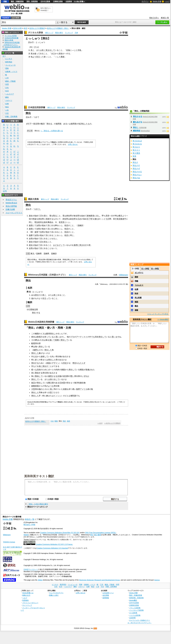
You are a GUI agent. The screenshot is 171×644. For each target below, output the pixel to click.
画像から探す (54, 595)
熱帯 (78, 389)
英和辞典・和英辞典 (136, 598)
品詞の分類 (17, 28)
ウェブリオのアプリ (56, 593)
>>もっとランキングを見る (158, 314)
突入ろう (136, 150)
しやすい (57, 334)
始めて (37, 216)
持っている (49, 337)
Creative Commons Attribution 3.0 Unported (52, 548)
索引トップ (49, 33)
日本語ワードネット (31, 569)
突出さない (137, 175)
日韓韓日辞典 (58, 1)
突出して (102, 337)
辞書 (5, 1)
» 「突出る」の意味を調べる (52, 131)
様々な (34, 370)
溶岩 (61, 54)
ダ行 (28, 124)
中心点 (34, 356)
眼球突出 (50, 334)
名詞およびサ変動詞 (37, 28)
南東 (57, 340)
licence (157, 580)
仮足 (33, 383)
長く (44, 50)
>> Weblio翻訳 (163, 319)
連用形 (59, 124)
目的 (39, 370)
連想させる (53, 376)
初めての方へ (154, 18)
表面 (48, 363)
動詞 (43, 124)
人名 (7, 110)
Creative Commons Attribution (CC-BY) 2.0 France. (54, 544)
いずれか (85, 376)
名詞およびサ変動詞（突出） (58, 28)
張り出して (55, 379)
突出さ (135, 162)
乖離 (136, 281)
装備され (89, 370)
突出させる (138, 116)
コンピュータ (10, 65)
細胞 (33, 386)
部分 (37, 295)
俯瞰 (136, 310)
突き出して (50, 50)
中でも (92, 337)
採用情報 (106, 598)
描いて (52, 340)
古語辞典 (69, 1)
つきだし (37, 209)
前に (41, 366)
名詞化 (81, 124)
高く (32, 50)
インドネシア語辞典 (136, 610)
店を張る (44, 242)
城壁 (35, 350)
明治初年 (38, 222)
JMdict (40, 580)
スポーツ (9, 100)
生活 (7, 91)
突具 (134, 156)
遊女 (31, 216)
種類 (37, 334)
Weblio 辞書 (157, 1)
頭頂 (65, 376)
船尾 (33, 343)
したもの (88, 124)
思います (59, 337)
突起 (64, 421)
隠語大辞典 (33, 199)
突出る (49, 124)
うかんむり (139, 285)
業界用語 (9, 62)
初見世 (62, 222)
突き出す (83, 245)
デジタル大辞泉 (36, 33)
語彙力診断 (10, 209)
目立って (46, 298)
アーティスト (82, 337)
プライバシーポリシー (30, 603)
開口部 (51, 383)
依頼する (49, 219)
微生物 (83, 383)
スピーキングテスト (14, 213)
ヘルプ (167, 1)
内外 (57, 370)
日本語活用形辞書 (37, 107)
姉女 (68, 216)
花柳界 (39, 254)
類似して (39, 376)
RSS (95, 628)
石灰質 (62, 383)
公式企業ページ (108, 593)
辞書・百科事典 (11, 117)
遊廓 (31, 235)
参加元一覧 (165, 18)
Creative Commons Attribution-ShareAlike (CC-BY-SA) (60, 533)
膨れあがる (138, 122)
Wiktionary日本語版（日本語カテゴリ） (47, 275)
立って (41, 57)
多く (37, 360)
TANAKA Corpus (9, 542)
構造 (82, 370)
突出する (35, 363)
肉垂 (65, 389)
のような (50, 386)
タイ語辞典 (133, 613)
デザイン (56, 363)
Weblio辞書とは (28, 593)
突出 (92, 535)
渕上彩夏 (138, 298)
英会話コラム (11, 200)
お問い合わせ (73, 144)
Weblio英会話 (11, 203)
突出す (45, 366)
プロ (72, 337)
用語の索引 (59, 33)
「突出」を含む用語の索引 (38, 504)
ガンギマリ (139, 273)
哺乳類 (73, 396)
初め (44, 225)
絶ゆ (51, 222)
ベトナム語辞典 (135, 615)
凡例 (76, 33)
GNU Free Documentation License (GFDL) (101, 533)
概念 (136, 306)
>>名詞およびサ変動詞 (112, 423)
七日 (107, 219)
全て (4, 56)
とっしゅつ (37, 292)
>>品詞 (100, 423)
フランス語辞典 (135, 608)
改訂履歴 (98, 535)
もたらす (82, 363)
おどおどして (59, 245)
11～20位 (145, 269)
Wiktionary (124, 275)
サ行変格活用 (32, 309)
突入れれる (137, 144)
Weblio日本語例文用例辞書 (41, 322)
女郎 (77, 216)
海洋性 (77, 383)
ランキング (69, 33)
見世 (107, 216)
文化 (7, 88)
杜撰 (136, 289)
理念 (74, 363)
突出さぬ (136, 178)
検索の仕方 (26, 595)
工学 (7, 78)
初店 (66, 225)
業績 (63, 57)
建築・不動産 (10, 81)
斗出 (52, 421)
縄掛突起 (137, 131)
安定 (65, 363)
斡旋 (34, 219)
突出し (136, 127)
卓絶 (68, 421)
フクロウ (56, 392)
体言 (26, 28)
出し (98, 216)
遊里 (31, 225)
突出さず (136, 169)
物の (41, 389)
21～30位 (155, 269)
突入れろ (136, 147)
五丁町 (90, 219)
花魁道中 (122, 219)
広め (79, 219)
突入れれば (137, 141)
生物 (59, 376)
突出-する (36, 313)
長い (52, 389)
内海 (68, 50)
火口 (53, 54)
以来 (44, 222)
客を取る (53, 216)
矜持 (136, 293)
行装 (117, 219)
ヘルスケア (10, 94)
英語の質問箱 (11, 206)
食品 (7, 107)
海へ (37, 347)
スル (36, 47)
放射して (44, 356)
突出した (48, 350)
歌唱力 (40, 337)
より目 (35, 57)
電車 (7, 68)
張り (46, 216)
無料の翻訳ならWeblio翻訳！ (45, 9)
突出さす (136, 165)
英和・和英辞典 (32, 1)
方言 (7, 113)
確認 (136, 302)
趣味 (7, 97)
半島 (79, 50)
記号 (5, 191)
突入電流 (136, 153)
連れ (96, 219)
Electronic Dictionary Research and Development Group (99, 580)
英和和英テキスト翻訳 (39, 476)
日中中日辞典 (45, 1)
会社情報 (106, 595)
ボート (51, 370)
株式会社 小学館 (29, 525)
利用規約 (26, 600)
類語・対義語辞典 (17, 1)
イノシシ (57, 396)
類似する (39, 373)
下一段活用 (34, 124)
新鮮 (136, 277)
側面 (63, 370)
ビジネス (9, 59)
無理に (77, 245)
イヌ (42, 334)
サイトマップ (27, 605)
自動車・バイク (11, 72)
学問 (7, 84)
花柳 (79, 225)
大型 (33, 389)
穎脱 (56, 421)
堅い (72, 376)
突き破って (35, 54)
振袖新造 (91, 216)
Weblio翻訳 (133, 600)
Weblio (26, 535)
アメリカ (84, 389)
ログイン (145, 1)
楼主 (121, 216)
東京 (32, 254)
